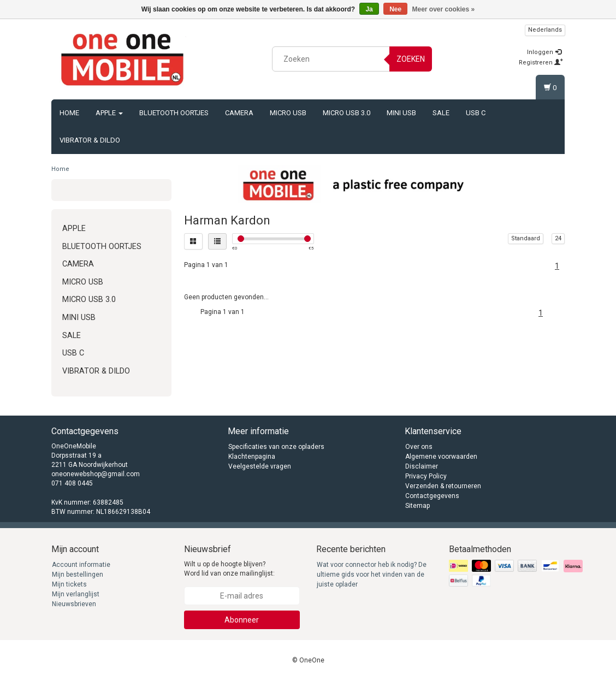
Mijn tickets (69, 584)
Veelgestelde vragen (260, 466)
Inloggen (544, 52)
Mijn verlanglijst (76, 594)
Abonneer (242, 620)
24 (558, 238)
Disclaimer (422, 466)
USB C (476, 113)
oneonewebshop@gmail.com (96, 474)
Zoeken (411, 59)
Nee (395, 9)
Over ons (419, 447)
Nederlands (545, 30)
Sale (441, 113)
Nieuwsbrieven (74, 604)
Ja (369, 9)
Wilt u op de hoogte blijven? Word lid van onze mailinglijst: (229, 569)
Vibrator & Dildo (90, 140)
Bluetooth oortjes (174, 113)
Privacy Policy (426, 476)
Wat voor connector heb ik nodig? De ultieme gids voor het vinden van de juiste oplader (372, 575)
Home (69, 113)
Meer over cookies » (444, 9)
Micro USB (288, 113)
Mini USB (401, 113)
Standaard (526, 238)
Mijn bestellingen (78, 575)
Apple (109, 113)
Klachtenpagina (252, 457)
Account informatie (81, 565)
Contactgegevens (432, 496)
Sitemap (417, 506)
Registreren (541, 63)
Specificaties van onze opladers (276, 447)
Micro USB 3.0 (346, 113)
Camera (239, 113)
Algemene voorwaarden (441, 457)
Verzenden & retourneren (443, 486)
